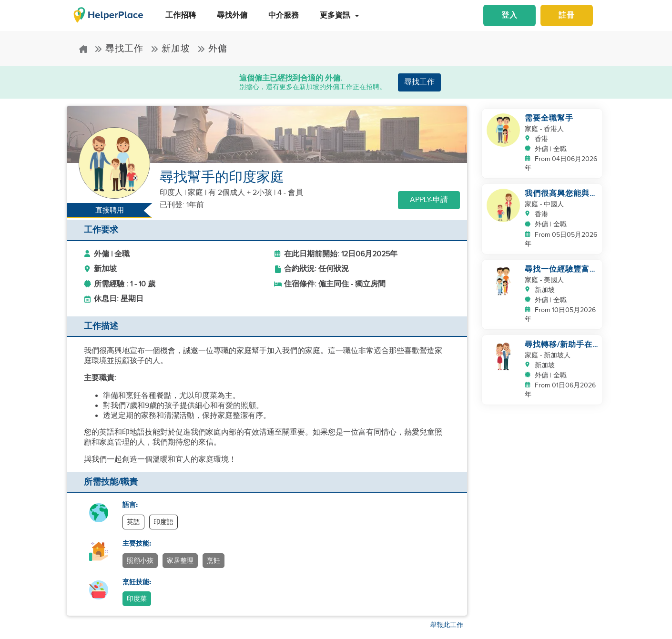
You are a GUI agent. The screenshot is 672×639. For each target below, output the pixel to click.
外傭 (212, 49)
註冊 (567, 15)
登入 (509, 15)
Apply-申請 (429, 200)
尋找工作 (119, 49)
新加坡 (170, 49)
